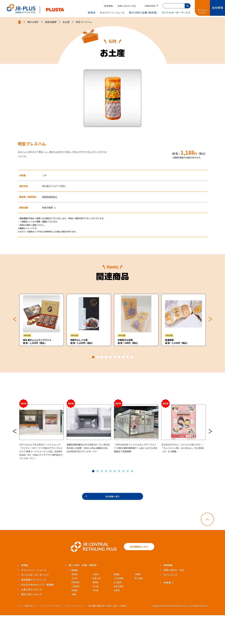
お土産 (66, 22)
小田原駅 (75, 615)
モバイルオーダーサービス (35, 604)
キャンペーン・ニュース (112, 12)
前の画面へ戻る (113, 523)
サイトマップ (170, 604)
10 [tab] (132, 357)
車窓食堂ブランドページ (34, 608)
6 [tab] (115, 357)
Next (210, 319)
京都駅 (138, 603)
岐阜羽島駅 (51, 22)
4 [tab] (106, 357)
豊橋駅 (117, 603)
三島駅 (96, 603)
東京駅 (74, 603)
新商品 (92, 12)
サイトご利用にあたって (27, 634)
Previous (15, 319)
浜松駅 (96, 619)
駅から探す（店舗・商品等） (84, 594)
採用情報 (108, 6)
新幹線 (74, 599)
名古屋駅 (118, 611)
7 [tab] (119, 357)
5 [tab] (110, 357)
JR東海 (167, 611)
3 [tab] (102, 357)
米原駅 (117, 619)
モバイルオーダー (176, 12)
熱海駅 (74, 619)
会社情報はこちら (139, 576)
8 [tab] (123, 357)
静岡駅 (96, 611)
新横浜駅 (75, 611)
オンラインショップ (203, 11)
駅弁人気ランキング (32, 623)
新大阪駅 (139, 607)
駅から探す (143, 12)
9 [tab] (128, 357)
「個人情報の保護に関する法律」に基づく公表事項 (107, 634)
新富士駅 (97, 607)
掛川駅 (96, 615)
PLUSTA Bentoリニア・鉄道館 (37, 613)
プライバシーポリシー (75, 634)
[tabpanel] (41, 320)
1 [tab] (93, 357)
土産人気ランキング (32, 618)
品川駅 (74, 607)
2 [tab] (98, 357)
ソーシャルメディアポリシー (51, 634)
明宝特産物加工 (50, 197)
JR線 (74, 623)
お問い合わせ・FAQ (127, 6)
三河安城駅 (119, 607)
